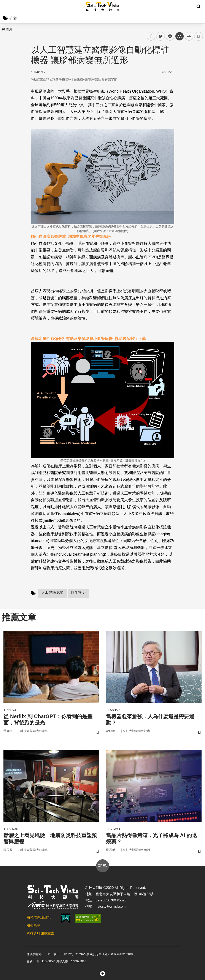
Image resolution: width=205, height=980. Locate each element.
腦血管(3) (78, 592)
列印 (189, 36)
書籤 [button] (199, 36)
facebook (151, 36)
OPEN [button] (102, 866)
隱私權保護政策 (39, 917)
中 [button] (180, 36)
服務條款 (33, 925)
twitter (161, 36)
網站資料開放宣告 (40, 933)
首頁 (7, 29)
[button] (199, 6)
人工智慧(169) (52, 592)
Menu (6, 6)
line (169, 36)
